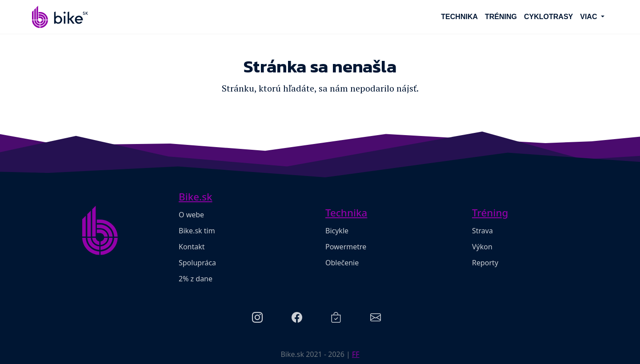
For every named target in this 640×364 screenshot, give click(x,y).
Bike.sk (196, 197)
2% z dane (196, 279)
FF (356, 354)
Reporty (485, 263)
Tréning (501, 17)
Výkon (482, 247)
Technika (459, 17)
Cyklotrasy (548, 17)
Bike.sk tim (197, 231)
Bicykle (337, 231)
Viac (590, 17)
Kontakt (192, 247)
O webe (191, 215)
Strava (482, 231)
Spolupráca (197, 263)
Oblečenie (342, 263)
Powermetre (346, 247)
